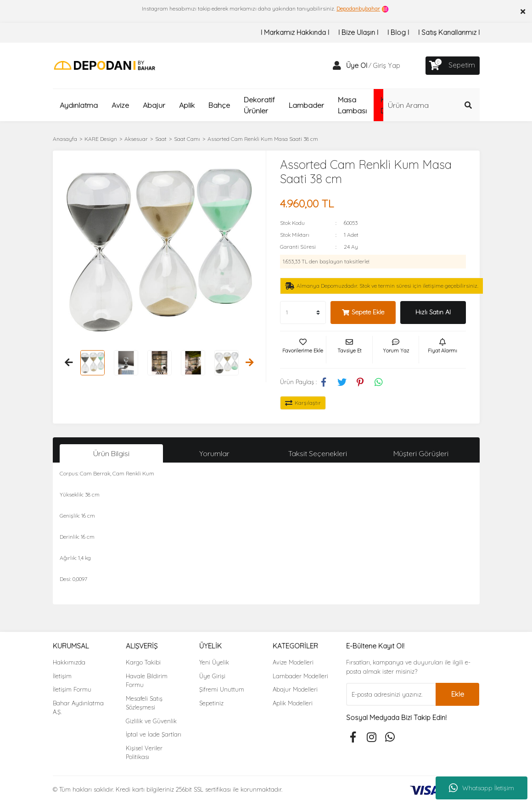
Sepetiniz (211, 703)
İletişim (62, 676)
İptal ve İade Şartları (154, 734)
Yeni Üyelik (214, 662)
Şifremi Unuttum (222, 689)
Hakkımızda (69, 662)
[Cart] (453, 66)
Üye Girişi (212, 676)
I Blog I (398, 32)
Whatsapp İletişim (482, 788)
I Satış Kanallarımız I (449, 32)
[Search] (431, 105)
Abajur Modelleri (295, 689)
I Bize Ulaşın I (358, 32)
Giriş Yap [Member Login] (386, 65)
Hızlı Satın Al (433, 312)
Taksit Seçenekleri (318, 453)
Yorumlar (214, 453)
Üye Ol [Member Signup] (357, 65)
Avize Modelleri (293, 662)
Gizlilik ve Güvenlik (151, 721)
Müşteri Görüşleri (421, 453)
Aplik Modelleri (293, 703)
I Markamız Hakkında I (295, 32)
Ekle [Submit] (458, 694)
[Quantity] (303, 313)
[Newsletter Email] (391, 694)
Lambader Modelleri (300, 676)
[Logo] (104, 65)
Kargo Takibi (143, 662)
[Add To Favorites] (303, 350)
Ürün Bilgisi (111, 453)
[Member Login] (337, 66)
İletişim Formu (72, 689)
